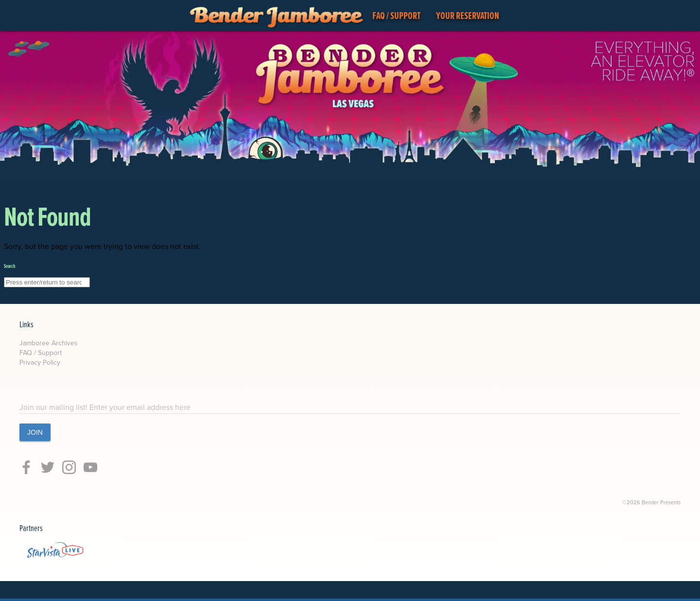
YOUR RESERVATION (468, 16)
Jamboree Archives (49, 343)
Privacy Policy (40, 362)
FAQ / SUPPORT (396, 16)
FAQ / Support (41, 353)
